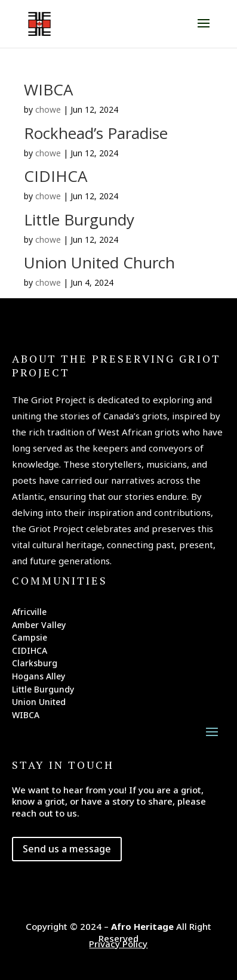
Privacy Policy (118, 944)
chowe (48, 109)
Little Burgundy (79, 220)
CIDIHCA (56, 176)
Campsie (30, 639)
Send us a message (67, 849)
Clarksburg (35, 665)
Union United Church (99, 262)
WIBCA (48, 89)
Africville (29, 614)
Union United (39, 704)
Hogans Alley (39, 678)
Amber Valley (39, 627)
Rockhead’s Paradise (96, 133)
